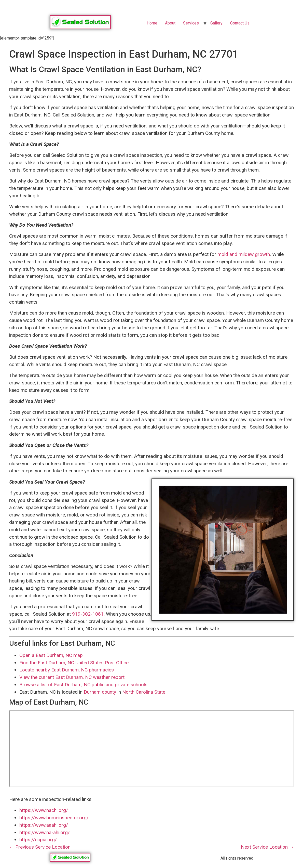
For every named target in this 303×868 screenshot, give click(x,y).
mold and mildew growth (244, 254)
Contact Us (240, 23)
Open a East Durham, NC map (51, 655)
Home (152, 23)
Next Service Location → (267, 847)
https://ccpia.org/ (38, 840)
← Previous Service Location (40, 847)
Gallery (216, 23)
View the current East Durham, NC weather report (72, 677)
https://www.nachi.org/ (44, 810)
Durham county (100, 692)
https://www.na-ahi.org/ (45, 832)
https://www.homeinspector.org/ (54, 818)
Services (191, 23)
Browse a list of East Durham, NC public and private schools (83, 685)
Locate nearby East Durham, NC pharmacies (67, 670)
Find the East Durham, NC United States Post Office (74, 663)
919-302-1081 (88, 614)
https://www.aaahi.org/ (44, 825)
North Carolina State (144, 692)
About (170, 23)
